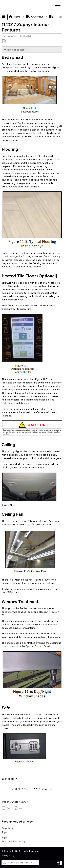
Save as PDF (4, 42)
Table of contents (17, 50)
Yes (8, 808)
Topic (5, 832)
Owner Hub (35, 17)
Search (4, 863)
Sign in (60, 864)
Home (15, 17)
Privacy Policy (8, 856)
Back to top (8, 779)
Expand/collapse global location (60, 16)
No (20, 808)
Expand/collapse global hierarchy (6, 17)
